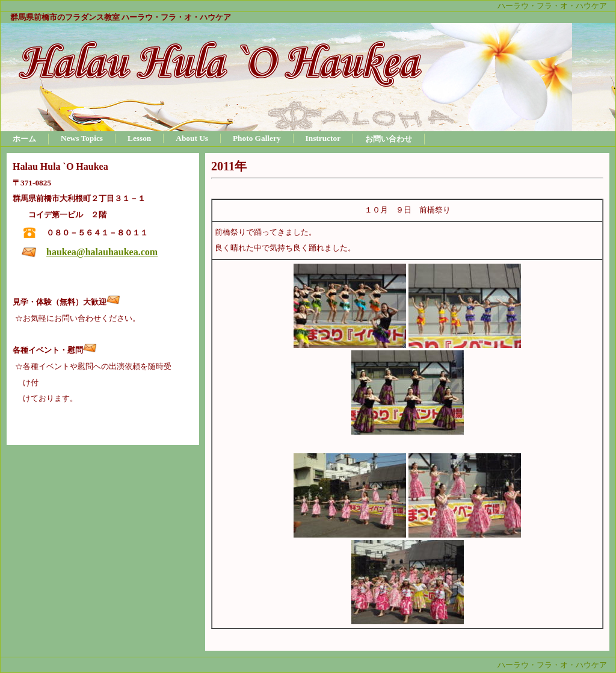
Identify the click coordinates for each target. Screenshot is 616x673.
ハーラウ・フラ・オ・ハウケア (552, 6)
